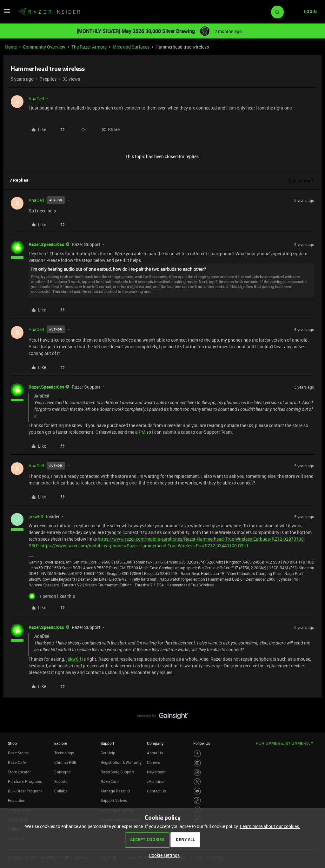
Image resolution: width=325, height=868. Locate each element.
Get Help (108, 753)
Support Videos (114, 800)
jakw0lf (36, 516)
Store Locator (19, 772)
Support (107, 743)
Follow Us (202, 743)
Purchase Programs (25, 781)
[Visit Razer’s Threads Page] (197, 773)
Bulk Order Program (25, 791)
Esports (61, 781)
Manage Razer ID (115, 791)
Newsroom (156, 772)
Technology (64, 753)
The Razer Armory (89, 47)
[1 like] (52, 596)
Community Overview (44, 47)
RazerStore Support (117, 772)
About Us (155, 753)
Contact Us (156, 791)
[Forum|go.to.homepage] (49, 12)
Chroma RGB (65, 762)
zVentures (156, 781)
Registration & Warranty (121, 762)
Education (17, 800)
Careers (153, 762)
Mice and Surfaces (131, 47)
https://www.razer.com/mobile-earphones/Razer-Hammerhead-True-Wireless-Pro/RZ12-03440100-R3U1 (145, 546)
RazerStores (18, 753)
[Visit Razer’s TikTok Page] (197, 801)
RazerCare (109, 781)
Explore (61, 743)
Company (155, 743)
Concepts (62, 772)
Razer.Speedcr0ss (46, 244)
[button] (7, 13)
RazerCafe (17, 762)
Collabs (61, 791)
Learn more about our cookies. (270, 826)
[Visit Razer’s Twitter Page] (197, 782)
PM (143, 432)
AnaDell (36, 99)
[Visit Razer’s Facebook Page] (197, 754)
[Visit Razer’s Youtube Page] (197, 791)
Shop (12, 743)
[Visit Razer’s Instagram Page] (197, 763)
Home (11, 47)
